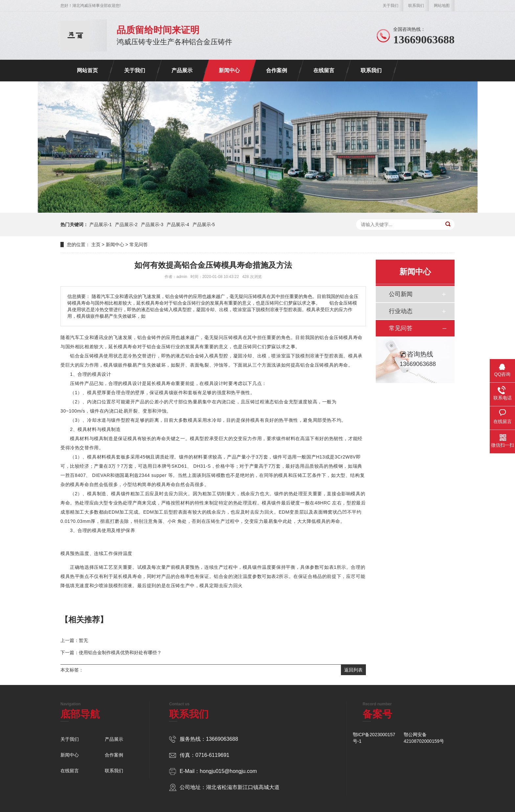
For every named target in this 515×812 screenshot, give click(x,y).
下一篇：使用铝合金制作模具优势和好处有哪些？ (111, 652)
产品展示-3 (152, 224)
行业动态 (401, 311)
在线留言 (324, 70)
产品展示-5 (204, 224)
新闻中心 (229, 70)
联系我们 (416, 6)
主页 (96, 245)
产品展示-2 (126, 224)
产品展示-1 (101, 224)
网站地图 (442, 6)
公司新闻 (401, 294)
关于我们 (391, 6)
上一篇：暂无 (74, 640)
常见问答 (139, 245)
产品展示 (182, 70)
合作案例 (277, 70)
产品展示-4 (178, 224)
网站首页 (87, 70)
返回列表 (353, 670)
